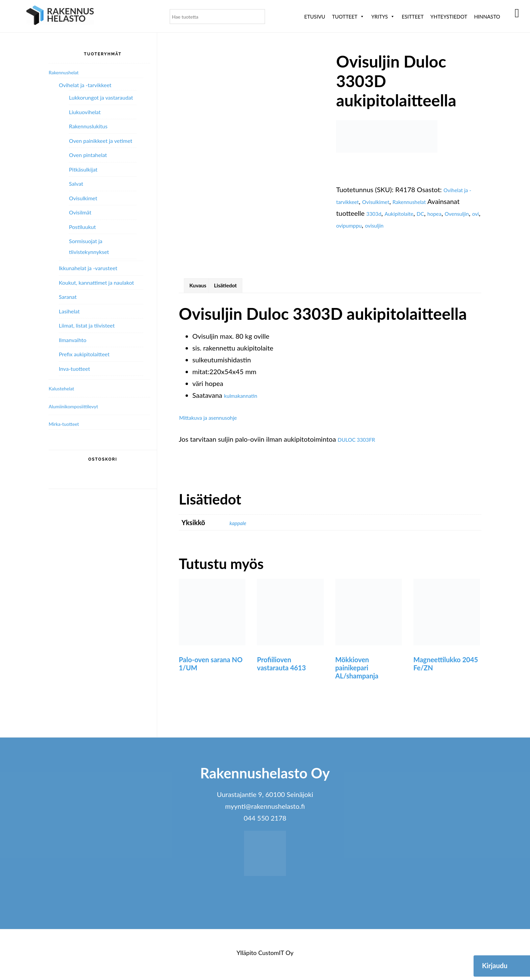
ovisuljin (453, 225)
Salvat (76, 184)
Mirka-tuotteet (68, 423)
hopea (345, 225)
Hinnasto (487, 17)
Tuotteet (348, 17)
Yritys (383, 17)
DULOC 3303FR (362, 443)
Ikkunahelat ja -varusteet (88, 268)
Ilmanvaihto (73, 340)
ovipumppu (421, 225)
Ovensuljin (373, 225)
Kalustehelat (65, 388)
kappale (240, 527)
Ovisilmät (80, 212)
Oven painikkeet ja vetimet (101, 141)
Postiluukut (82, 227)
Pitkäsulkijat (83, 169)
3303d (410, 213)
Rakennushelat (429, 201)
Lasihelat (69, 311)
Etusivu (315, 17)
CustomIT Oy (276, 957)
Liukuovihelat (85, 112)
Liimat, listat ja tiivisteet (87, 325)
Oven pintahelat (88, 155)
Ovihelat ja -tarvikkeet (85, 85)
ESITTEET (413, 17)
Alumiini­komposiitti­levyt (81, 406)
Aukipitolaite (442, 213)
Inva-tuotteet (74, 369)
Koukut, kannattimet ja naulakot (96, 282)
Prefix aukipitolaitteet (84, 354)
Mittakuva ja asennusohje (217, 421)
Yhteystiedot (449, 17)
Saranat (68, 297)
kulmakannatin (246, 399)
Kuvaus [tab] (202, 288)
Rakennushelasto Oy (60, 16)
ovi (397, 225)
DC (469, 213)
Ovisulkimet (387, 201)
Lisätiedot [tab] (239, 288)
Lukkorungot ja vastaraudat (101, 97)
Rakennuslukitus (88, 126)
